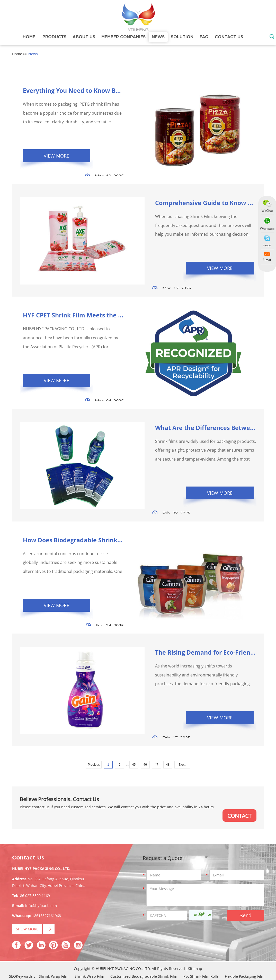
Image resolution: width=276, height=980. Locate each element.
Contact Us (229, 37)
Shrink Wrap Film (54, 943)
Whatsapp (267, 229)
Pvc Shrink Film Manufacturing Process (114, 958)
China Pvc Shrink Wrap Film (188, 950)
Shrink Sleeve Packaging (54, 958)
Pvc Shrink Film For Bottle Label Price (40, 966)
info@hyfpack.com (41, 872)
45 (134, 730)
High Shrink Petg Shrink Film (133, 950)
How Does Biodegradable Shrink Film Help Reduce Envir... (110, 517)
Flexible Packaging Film (245, 943)
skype (267, 245)
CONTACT (239, 782)
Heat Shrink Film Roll (225, 958)
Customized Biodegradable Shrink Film (144, 943)
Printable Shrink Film (212, 966)
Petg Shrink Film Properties (26, 950)
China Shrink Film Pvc (133, 966)
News (158, 37)
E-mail (267, 260)
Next (182, 730)
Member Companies (123, 37)
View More (59, 156)
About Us (84, 37)
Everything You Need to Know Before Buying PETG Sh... (106, 90)
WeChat (267, 211)
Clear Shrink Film (173, 966)
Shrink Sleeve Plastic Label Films (245, 950)
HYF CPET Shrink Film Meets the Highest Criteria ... (99, 304)
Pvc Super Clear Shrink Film (177, 958)
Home (29, 37)
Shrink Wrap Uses (94, 966)
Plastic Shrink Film (252, 966)
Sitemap (195, 935)
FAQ (204, 37)
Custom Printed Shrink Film (79, 950)
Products (54, 37)
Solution (182, 37)
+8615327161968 (47, 882)
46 (145, 730)
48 (168, 730)
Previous (94, 730)
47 (156, 730)
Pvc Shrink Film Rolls (201, 943)
